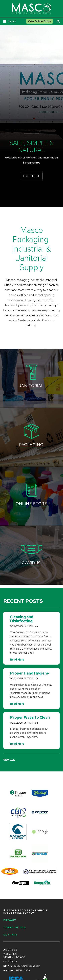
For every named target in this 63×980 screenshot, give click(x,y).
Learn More (32, 176)
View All (9, 760)
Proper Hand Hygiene (29, 673)
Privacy (10, 920)
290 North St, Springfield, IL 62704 (14, 955)
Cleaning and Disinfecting (22, 619)
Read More (17, 660)
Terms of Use (15, 927)
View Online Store (39, 21)
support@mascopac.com (27, 966)
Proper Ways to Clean (30, 717)
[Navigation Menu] (9, 21)
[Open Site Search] (58, 22)
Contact (11, 935)
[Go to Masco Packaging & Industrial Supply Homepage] (32, 9)
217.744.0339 (23, 970)
